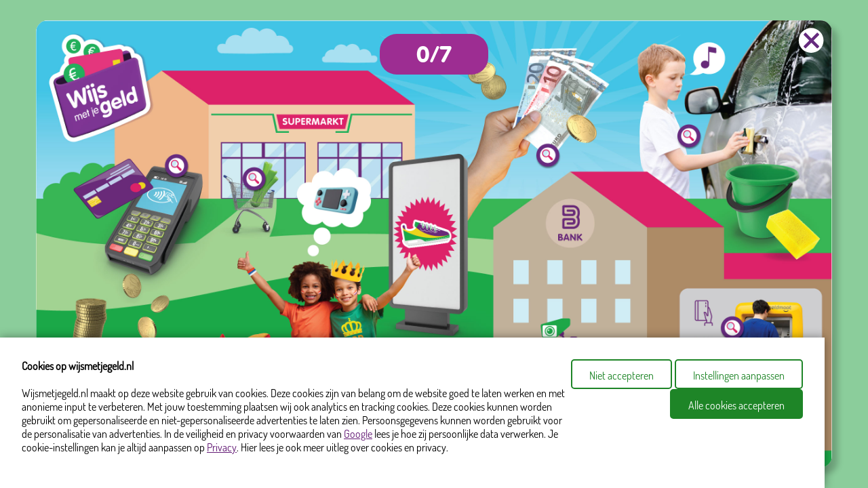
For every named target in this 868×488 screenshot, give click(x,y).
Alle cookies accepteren (736, 405)
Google (358, 434)
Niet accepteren (622, 375)
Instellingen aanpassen (739, 375)
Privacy (222, 447)
